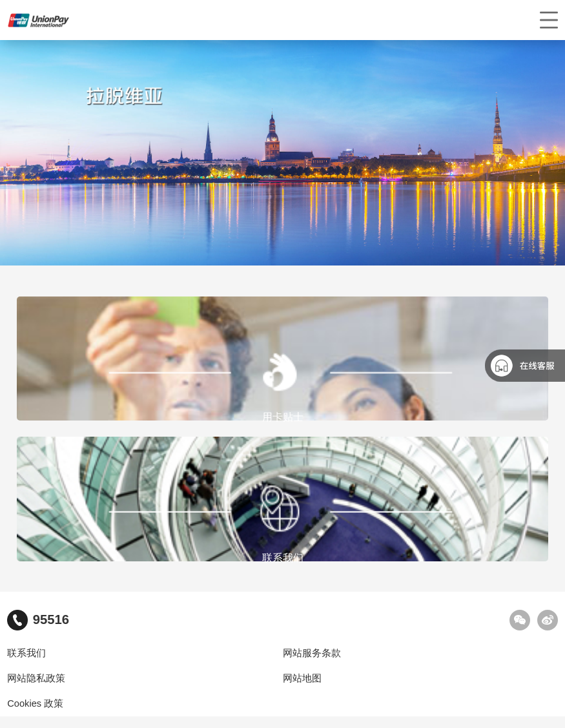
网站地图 (302, 678)
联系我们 (26, 653)
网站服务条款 (312, 653)
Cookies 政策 (35, 703)
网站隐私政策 (36, 678)
